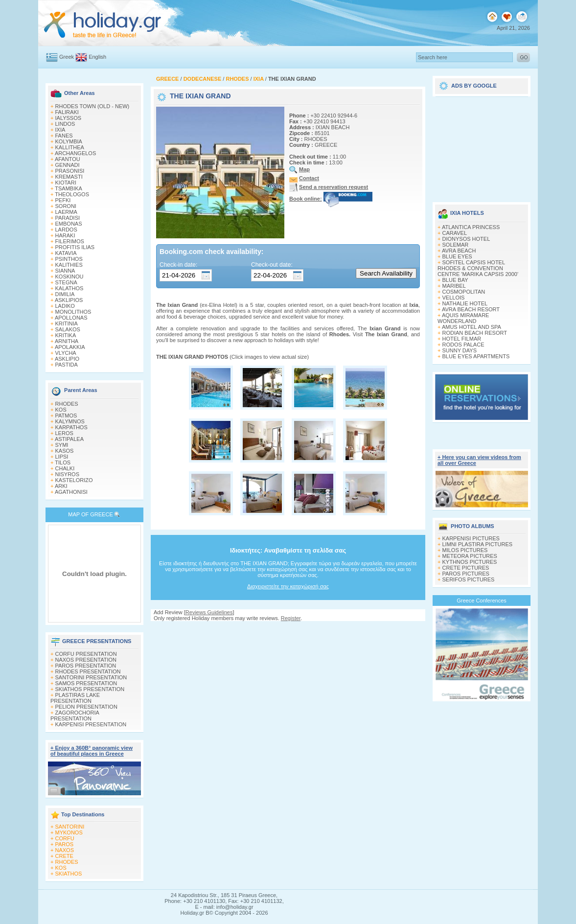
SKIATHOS (69, 874)
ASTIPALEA (69, 439)
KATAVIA (66, 253)
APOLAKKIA (70, 347)
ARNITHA (67, 341)
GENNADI (68, 165)
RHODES (67, 404)
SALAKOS (68, 329)
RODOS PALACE (463, 345)
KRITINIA (67, 323)
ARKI (61, 486)
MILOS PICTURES (465, 550)
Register (291, 618)
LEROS (64, 433)
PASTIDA (67, 365)
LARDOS (66, 230)
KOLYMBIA (69, 141)
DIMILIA (65, 294)
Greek (67, 57)
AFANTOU (68, 159)
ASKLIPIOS (69, 300)
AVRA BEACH (459, 251)
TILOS (63, 462)
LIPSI (62, 457)
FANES (64, 136)
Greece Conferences (482, 601)
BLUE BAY (455, 280)
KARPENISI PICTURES (471, 538)
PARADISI (68, 218)
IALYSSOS (69, 118)
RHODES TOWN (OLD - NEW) (92, 106)
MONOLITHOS (73, 312)
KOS (61, 410)
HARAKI (65, 235)
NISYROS (68, 474)
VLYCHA (66, 353)
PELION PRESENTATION (86, 707)
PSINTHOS (69, 259)
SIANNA (65, 271)
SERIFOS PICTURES (469, 579)
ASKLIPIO (67, 359)
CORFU (65, 838)
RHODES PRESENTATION (88, 671)
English (97, 57)
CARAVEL (455, 233)
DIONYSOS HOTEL (466, 239)
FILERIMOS (70, 241)
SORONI (66, 206)
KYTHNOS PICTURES (470, 562)
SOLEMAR (456, 245)
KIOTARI (66, 183)
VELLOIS (454, 298)
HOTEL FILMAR (462, 339)
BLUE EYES (457, 256)
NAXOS (65, 850)
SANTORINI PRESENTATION (91, 677)
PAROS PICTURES (466, 574)
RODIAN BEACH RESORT (475, 333)
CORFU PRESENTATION (86, 654)
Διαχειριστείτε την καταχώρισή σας (288, 586)
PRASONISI (70, 171)
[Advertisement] (482, 146)
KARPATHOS (71, 427)
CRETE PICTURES (466, 568)
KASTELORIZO (74, 480)
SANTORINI (70, 827)
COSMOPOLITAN (464, 292)
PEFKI (63, 200)
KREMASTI (69, 177)
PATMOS (66, 416)
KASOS (65, 451)
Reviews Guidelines (209, 612)
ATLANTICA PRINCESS (471, 227)
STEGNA (66, 282)
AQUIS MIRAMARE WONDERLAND (463, 318)
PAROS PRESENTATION (86, 666)
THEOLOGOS (72, 194)
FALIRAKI (67, 112)
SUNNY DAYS (460, 350)
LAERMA (66, 212)
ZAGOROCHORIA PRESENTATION (75, 716)
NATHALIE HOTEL (465, 303)
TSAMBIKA (69, 188)
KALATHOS (69, 288)
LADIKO (65, 306)
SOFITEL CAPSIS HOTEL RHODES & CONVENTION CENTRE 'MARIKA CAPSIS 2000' (478, 268)
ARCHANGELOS (75, 153)
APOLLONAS (71, 318)
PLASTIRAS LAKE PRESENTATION (75, 698)
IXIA (60, 130)
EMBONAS (69, 224)
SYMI (62, 445)
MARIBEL (454, 286)
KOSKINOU (69, 277)
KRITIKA (66, 335)
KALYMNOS (70, 421)
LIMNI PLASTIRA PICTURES (478, 544)
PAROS (65, 844)
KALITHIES (69, 265)
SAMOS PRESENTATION (86, 683)
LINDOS (65, 124)
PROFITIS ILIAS (75, 247)
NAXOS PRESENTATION (86, 660)
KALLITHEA (70, 147)
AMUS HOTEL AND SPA (472, 327)
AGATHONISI (71, 492)
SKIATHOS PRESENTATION (90, 689)
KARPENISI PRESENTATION (91, 724)
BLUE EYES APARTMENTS (476, 356)
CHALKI (65, 468)
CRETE (64, 856)
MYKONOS (69, 832)
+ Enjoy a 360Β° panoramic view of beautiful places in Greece (92, 751)
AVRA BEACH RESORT (471, 309)
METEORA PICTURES (470, 556)
